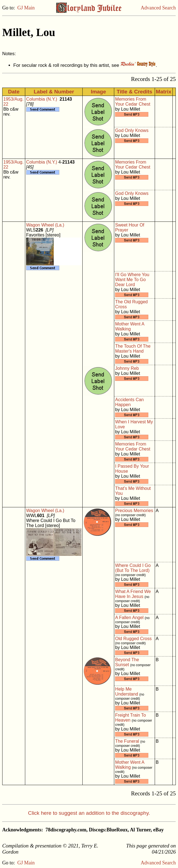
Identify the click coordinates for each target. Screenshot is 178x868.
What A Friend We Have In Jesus (133, 594)
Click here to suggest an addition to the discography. (89, 813)
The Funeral (127, 741)
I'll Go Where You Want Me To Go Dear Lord (132, 280)
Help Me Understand (127, 692)
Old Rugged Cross (133, 639)
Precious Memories (134, 511)
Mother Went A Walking (130, 326)
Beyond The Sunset (127, 662)
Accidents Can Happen (129, 402)
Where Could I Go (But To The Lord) (133, 568)
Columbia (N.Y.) (42, 99)
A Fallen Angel (129, 618)
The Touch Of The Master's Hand (133, 349)
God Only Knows (132, 130)
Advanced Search (158, 8)
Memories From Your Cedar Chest (133, 102)
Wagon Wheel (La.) (45, 225)
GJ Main (26, 8)
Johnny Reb (127, 368)
